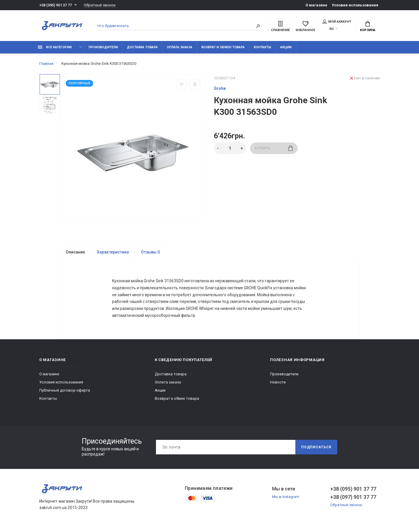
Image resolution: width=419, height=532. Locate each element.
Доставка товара (142, 47)
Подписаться (316, 449)
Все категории (55, 47)
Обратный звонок (100, 5)
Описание (75, 252)
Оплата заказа (180, 47)
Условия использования (355, 5)
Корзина (368, 26)
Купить (274, 148)
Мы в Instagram (286, 498)
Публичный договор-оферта (65, 392)
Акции (286, 47)
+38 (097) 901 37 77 (353, 498)
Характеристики (113, 252)
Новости (278, 384)
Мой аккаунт (337, 22)
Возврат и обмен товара (223, 47)
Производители (103, 47)
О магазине (316, 5)
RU (332, 29)
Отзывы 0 (150, 252)
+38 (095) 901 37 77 (56, 5)
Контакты (262, 47)
